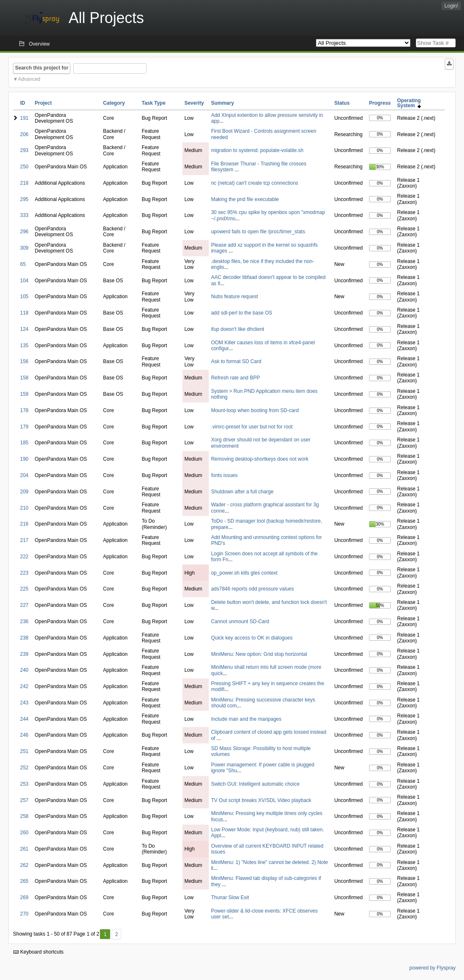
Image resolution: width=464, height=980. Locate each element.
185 (24, 443)
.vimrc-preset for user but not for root (252, 427)
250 (24, 167)
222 (24, 557)
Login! (451, 6)
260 (24, 833)
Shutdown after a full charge (242, 492)
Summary (222, 103)
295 (24, 199)
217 (24, 540)
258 (24, 816)
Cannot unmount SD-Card (240, 622)
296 (24, 232)
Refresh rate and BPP (235, 378)
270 (24, 914)
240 (24, 670)
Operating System (409, 103)
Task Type (154, 103)
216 (24, 524)
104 (24, 281)
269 (24, 897)
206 (24, 134)
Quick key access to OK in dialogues (252, 638)
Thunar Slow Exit (230, 897)
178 (24, 410)
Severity (194, 103)
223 (24, 573)
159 (24, 394)
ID (23, 103)
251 (24, 751)
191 (24, 118)
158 (24, 378)
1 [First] (105, 934)
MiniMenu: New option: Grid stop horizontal (259, 654)
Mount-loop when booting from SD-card (255, 410)
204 (24, 475)
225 (24, 589)
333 (24, 215)
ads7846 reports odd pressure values (252, 589)
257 (24, 800)
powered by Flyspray (432, 968)
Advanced (29, 79)
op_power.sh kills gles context (244, 573)
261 (24, 849)
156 (24, 361)
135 (24, 346)
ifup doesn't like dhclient (237, 329)
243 (24, 703)
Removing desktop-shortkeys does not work (260, 459)
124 (24, 329)
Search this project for (42, 68)
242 (24, 686)
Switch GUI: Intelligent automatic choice (255, 784)
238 (24, 638)
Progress (380, 103)
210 (24, 508)
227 (24, 605)
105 (24, 297)
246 (24, 735)
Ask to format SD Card (236, 361)
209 (24, 492)
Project (43, 103)
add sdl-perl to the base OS (241, 313)
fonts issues (224, 475)
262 (24, 865)
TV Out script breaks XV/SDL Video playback (261, 800)
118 (24, 313)
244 (24, 719)
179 (24, 427)
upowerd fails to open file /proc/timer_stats (258, 232)
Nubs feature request (234, 297)
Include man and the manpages (246, 719)
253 (24, 784)
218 (24, 183)
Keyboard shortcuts (38, 952)
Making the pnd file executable (245, 199)
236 (24, 622)
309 (24, 248)
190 (24, 459)
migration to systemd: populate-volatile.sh (257, 150)
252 (24, 768)
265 (24, 881)
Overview (39, 44)
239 (24, 654)
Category (114, 103)
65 (23, 264)
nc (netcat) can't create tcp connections (254, 183)
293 (24, 150)
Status (342, 103)
